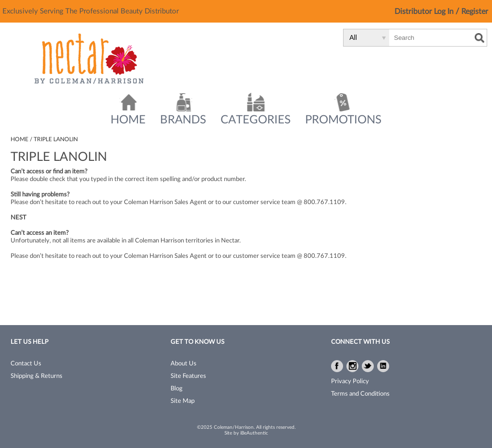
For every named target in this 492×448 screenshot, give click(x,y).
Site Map (183, 401)
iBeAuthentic (254, 433)
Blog (177, 389)
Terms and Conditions (360, 394)
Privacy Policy (350, 381)
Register (475, 12)
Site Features (188, 376)
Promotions (343, 120)
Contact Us (26, 364)
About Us (184, 364)
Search (480, 38)
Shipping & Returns (37, 376)
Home (128, 120)
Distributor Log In (425, 12)
